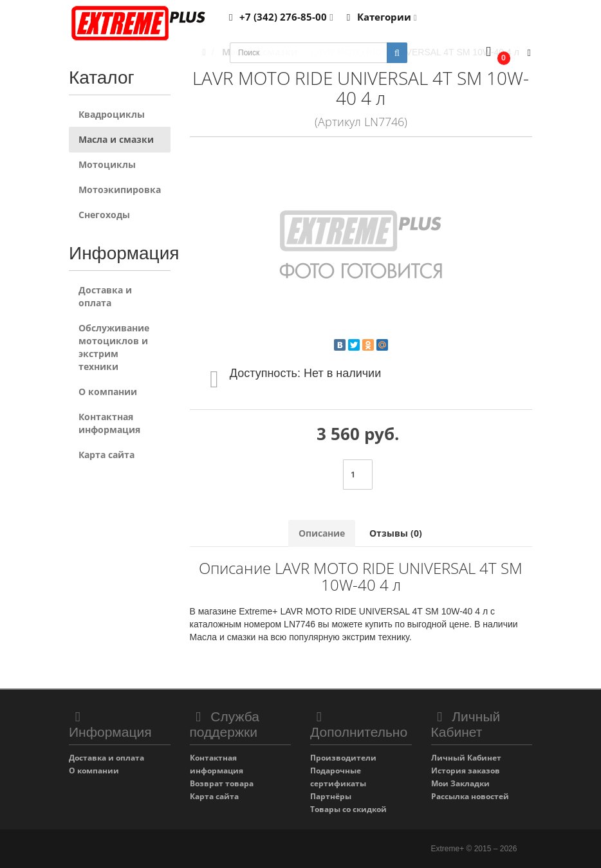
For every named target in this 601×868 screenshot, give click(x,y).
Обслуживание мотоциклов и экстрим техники (114, 347)
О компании (108, 392)
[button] (495, 53)
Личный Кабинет (466, 758)
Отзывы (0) (396, 533)
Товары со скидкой (348, 809)
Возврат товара (222, 783)
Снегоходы (104, 215)
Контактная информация (109, 423)
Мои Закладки (460, 783)
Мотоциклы (107, 164)
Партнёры (331, 796)
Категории (380, 17)
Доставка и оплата (105, 296)
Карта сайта (106, 455)
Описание (322, 533)
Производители (343, 758)
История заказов (466, 771)
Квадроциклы (112, 114)
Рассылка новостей (470, 796)
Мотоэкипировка (120, 189)
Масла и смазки (116, 139)
